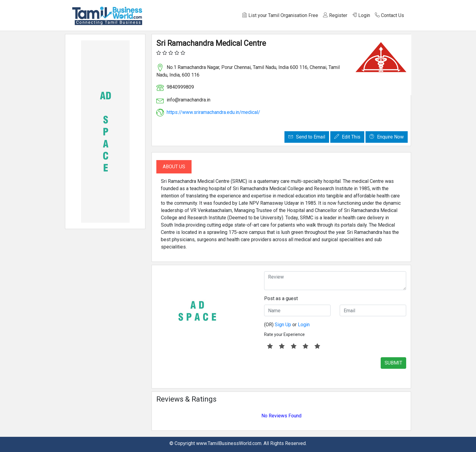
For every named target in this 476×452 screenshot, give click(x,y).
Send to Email (307, 137)
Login (361, 15)
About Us (174, 167)
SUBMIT (393, 363)
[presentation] (310, 369)
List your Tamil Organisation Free (280, 15)
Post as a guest (281, 298)
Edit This (347, 137)
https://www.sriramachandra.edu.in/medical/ (213, 112)
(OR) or (287, 325)
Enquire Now (387, 137)
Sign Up (283, 325)
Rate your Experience (284, 334)
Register (335, 15)
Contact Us (389, 15)
